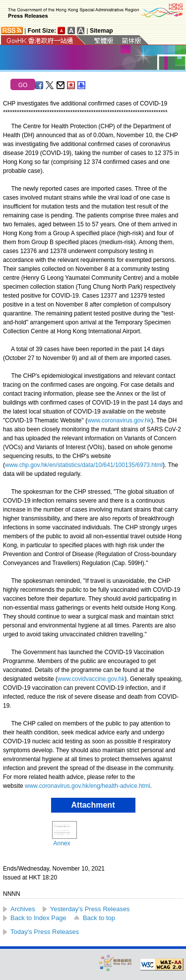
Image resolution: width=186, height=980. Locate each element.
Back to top (99, 918)
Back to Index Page (38, 918)
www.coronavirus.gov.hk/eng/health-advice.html (88, 786)
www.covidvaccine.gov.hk (91, 679)
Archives (23, 909)
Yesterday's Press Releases (90, 909)
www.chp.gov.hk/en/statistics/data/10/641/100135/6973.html (84, 465)
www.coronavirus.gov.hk (119, 420)
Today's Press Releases (45, 932)
